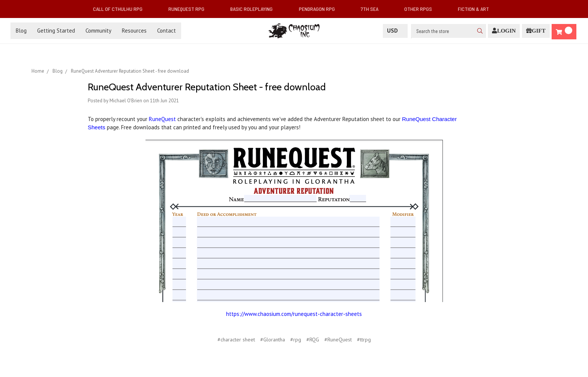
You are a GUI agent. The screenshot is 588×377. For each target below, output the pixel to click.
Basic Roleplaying (254, 9)
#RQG (313, 340)
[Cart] (564, 32)
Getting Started (56, 31)
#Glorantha (273, 340)
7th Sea (373, 9)
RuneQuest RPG (189, 9)
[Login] (504, 31)
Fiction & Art (476, 9)
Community (98, 31)
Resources (134, 31)
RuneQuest (162, 119)
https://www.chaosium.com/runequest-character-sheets (294, 314)
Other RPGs (421, 9)
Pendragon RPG (320, 9)
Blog (21, 31)
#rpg (296, 340)
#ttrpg (364, 340)
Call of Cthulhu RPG (121, 9)
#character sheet (236, 340)
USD (395, 31)
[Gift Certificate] (536, 31)
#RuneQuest (338, 340)
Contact (166, 31)
